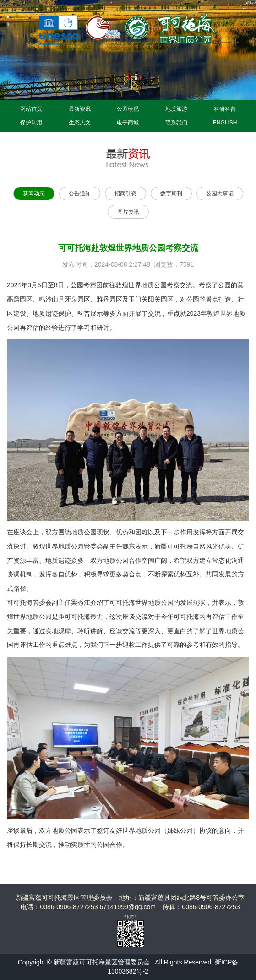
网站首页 (31, 109)
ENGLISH (225, 123)
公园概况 (128, 109)
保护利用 (31, 123)
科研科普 (225, 109)
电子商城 (128, 123)
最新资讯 (80, 109)
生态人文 (80, 123)
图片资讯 (128, 212)
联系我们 (176, 123)
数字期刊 (171, 194)
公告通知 (80, 194)
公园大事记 (220, 194)
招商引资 (125, 194)
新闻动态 (34, 194)
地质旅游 (176, 109)
